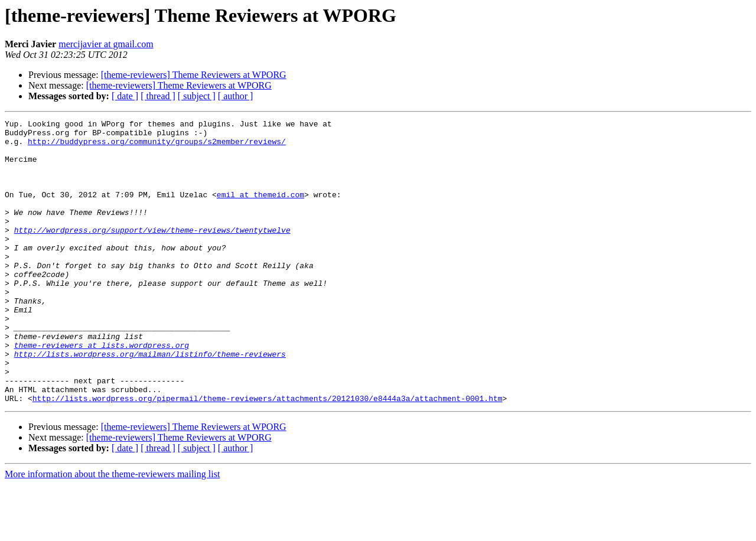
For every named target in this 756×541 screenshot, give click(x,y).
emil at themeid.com (260, 210)
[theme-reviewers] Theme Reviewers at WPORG (194, 75)
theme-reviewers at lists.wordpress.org (102, 391)
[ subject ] (197, 96)
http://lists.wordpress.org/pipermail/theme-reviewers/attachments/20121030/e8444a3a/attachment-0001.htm (268, 455)
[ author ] (236, 96)
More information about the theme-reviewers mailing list (112, 531)
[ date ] (125, 96)
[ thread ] (158, 96)
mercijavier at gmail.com (106, 44)
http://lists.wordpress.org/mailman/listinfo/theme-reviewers (150, 402)
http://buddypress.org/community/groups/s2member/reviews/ (157, 146)
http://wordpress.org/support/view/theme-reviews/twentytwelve (152, 253)
